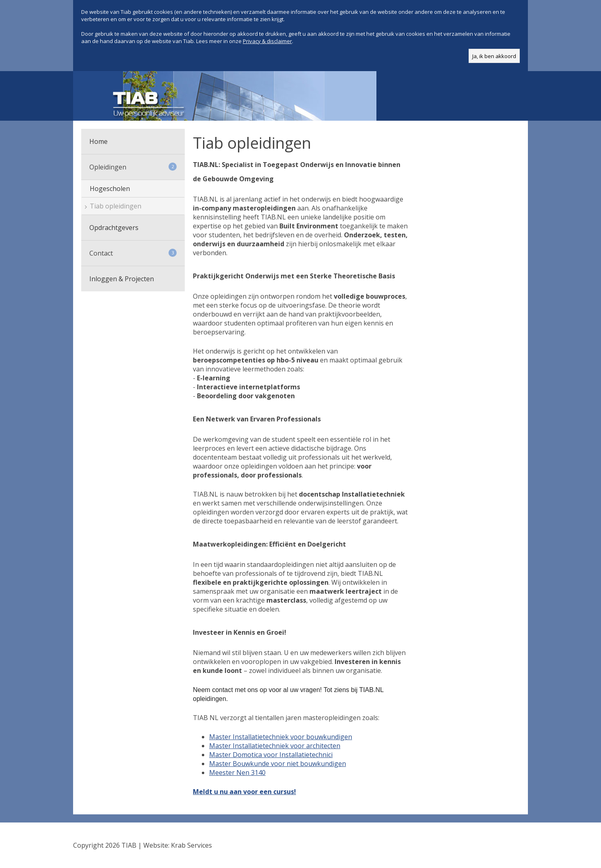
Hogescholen (110, 189)
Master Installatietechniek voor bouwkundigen (281, 737)
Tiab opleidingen (116, 206)
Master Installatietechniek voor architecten (275, 746)
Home (98, 141)
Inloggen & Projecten (122, 279)
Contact (133, 253)
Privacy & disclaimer (267, 41)
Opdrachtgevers (114, 228)
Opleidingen (133, 167)
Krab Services (191, 845)
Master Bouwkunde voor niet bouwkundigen (278, 764)
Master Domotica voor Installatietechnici (271, 755)
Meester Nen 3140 (237, 773)
